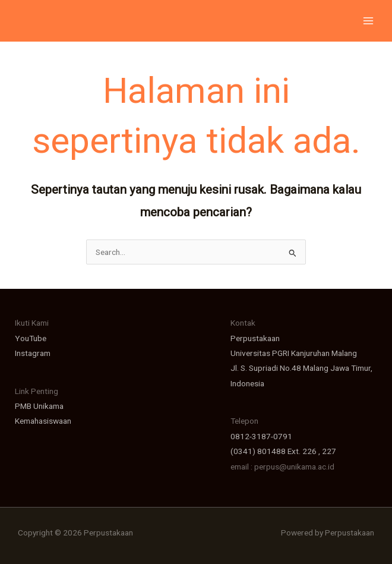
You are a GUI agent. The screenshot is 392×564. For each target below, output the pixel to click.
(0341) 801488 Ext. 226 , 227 (283, 451)
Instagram (33, 353)
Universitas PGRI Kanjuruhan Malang (294, 353)
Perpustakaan (255, 338)
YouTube (31, 338)
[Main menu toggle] (369, 21)
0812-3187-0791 (261, 436)
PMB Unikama (39, 406)
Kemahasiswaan (43, 421)
